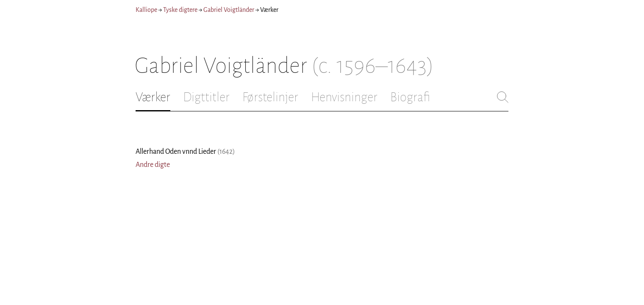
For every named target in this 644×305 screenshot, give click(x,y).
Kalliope (146, 10)
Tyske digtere (180, 10)
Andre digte (153, 165)
